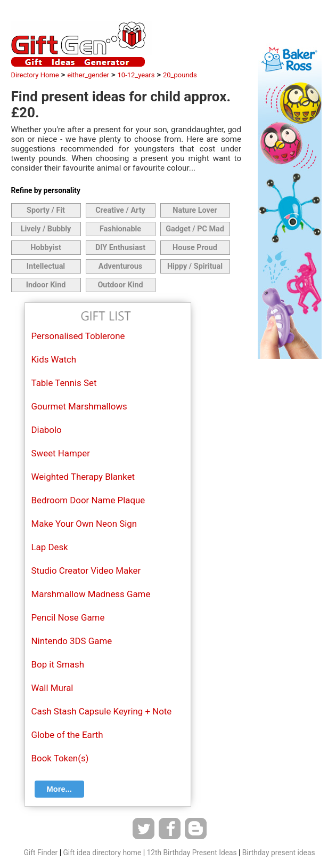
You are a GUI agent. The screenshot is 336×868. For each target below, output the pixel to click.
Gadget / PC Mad (195, 229)
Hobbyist (46, 248)
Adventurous (120, 266)
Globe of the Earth (67, 735)
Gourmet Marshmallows (79, 406)
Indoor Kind (46, 285)
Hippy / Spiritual (195, 266)
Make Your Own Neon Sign (84, 524)
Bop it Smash (58, 664)
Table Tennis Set (64, 383)
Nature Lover (195, 210)
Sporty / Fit (46, 210)
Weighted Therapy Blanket (83, 477)
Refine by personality (46, 190)
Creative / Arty (120, 210)
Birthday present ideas (279, 853)
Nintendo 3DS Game (72, 641)
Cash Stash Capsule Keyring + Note (102, 711)
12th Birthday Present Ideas (191, 853)
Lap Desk (50, 547)
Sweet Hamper (61, 453)
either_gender (88, 75)
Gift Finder (40, 853)
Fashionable (120, 229)
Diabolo (47, 430)
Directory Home (35, 75)
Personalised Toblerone (78, 336)
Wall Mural (52, 688)
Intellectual (46, 266)
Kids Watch (54, 359)
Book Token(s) (60, 758)
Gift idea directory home (102, 853)
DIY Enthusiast (120, 248)
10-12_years (136, 75)
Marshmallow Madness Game (91, 594)
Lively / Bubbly (46, 229)
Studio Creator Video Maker (86, 570)
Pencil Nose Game (68, 617)
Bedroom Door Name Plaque (88, 500)
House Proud (195, 248)
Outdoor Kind (120, 285)
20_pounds (180, 75)
